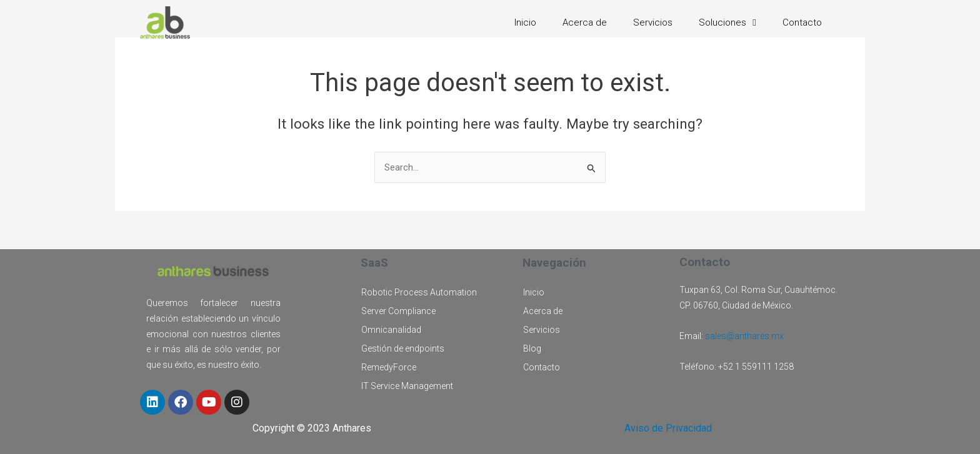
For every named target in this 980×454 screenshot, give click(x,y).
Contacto (802, 22)
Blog (532, 348)
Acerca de (585, 22)
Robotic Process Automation (419, 292)
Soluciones (727, 22)
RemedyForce (389, 367)
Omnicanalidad (391, 330)
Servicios (653, 22)
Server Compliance (398, 311)
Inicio (525, 22)
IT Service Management (407, 386)
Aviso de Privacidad (668, 428)
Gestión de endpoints (403, 348)
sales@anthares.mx (744, 336)
